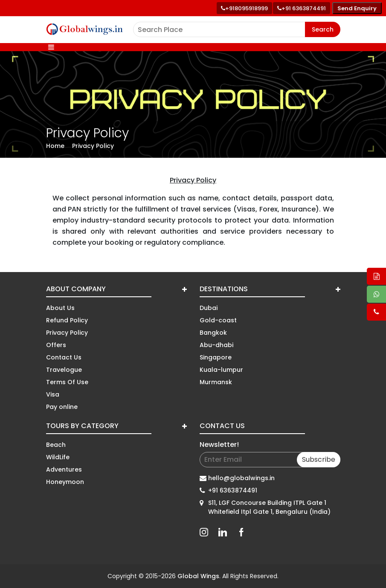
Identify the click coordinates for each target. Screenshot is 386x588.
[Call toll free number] (302, 8)
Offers (56, 345)
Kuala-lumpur (221, 370)
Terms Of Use (67, 382)
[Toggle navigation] (51, 47)
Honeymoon (65, 482)
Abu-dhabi (216, 345)
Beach (56, 445)
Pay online (62, 407)
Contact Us (64, 357)
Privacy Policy (93, 146)
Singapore (216, 357)
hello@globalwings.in (241, 478)
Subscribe (319, 459)
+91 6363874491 (233, 490)
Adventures (64, 469)
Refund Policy (67, 320)
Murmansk (216, 382)
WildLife (58, 457)
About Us (60, 308)
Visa (53, 394)
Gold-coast (218, 320)
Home (55, 146)
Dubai (209, 308)
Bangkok (213, 333)
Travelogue (64, 370)
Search (323, 29)
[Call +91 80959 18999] (244, 8)
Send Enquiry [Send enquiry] (357, 8)
